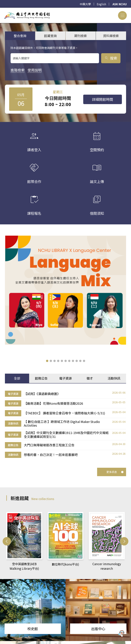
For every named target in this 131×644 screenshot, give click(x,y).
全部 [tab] (17, 366)
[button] (47, 349)
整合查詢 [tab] (20, 36)
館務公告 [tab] (41, 366)
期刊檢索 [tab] (81, 36)
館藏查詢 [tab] (50, 36)
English (101, 4)
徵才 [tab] (90, 366)
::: (1, 10)
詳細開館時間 (103, 99)
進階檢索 (18, 70)
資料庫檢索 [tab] (111, 36)
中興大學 (85, 4)
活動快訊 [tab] (114, 366)
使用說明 (35, 70)
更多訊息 (115, 460)
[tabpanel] (65, 412)
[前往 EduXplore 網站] (121, 634)
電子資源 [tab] (65, 366)
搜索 (111, 58)
